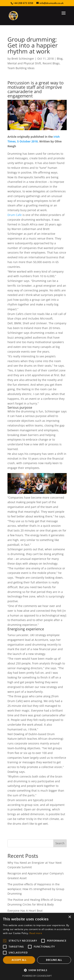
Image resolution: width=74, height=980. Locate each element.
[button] (37, 970)
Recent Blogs (51, 63)
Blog (60, 59)
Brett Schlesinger (23, 59)
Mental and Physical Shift (24, 63)
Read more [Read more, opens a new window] (36, 933)
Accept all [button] (19, 960)
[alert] (37, 946)
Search (60, 843)
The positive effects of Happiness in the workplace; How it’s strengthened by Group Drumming (36, 889)
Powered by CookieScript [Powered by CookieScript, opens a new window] (37, 976)
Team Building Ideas (21, 68)
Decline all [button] (54, 960)
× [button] (70, 917)
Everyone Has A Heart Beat (25, 911)
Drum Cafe (15, 215)
